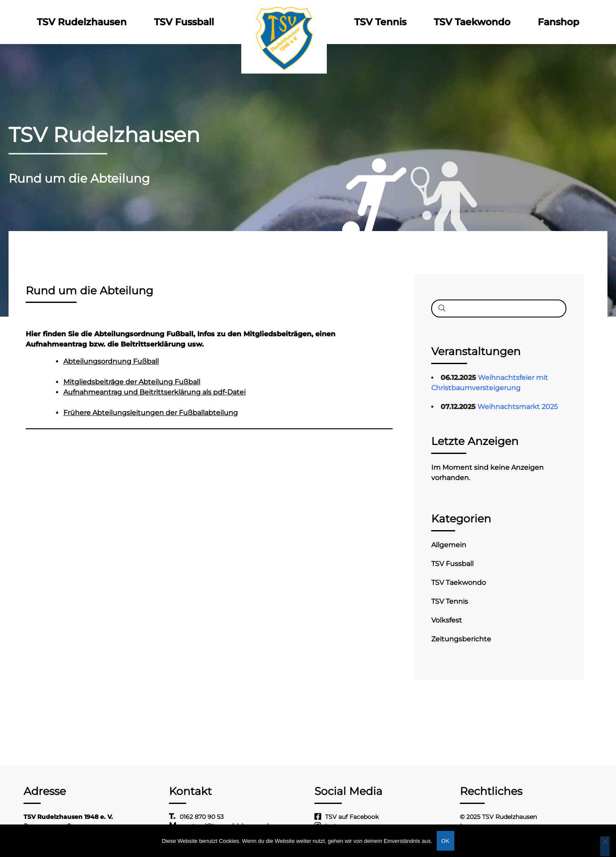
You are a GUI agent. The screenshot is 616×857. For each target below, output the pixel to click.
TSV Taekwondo (472, 22)
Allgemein (449, 545)
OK (446, 841)
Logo (284, 22)
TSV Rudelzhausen (82, 22)
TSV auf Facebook (352, 817)
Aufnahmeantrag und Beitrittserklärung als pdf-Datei (154, 392)
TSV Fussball (184, 22)
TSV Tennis (380, 22)
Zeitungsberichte (461, 639)
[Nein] (605, 846)
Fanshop (558, 22)
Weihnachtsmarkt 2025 (518, 407)
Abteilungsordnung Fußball (111, 361)
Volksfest (447, 620)
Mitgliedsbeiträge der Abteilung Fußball (132, 382)
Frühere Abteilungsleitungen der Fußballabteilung (151, 413)
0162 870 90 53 (202, 817)
